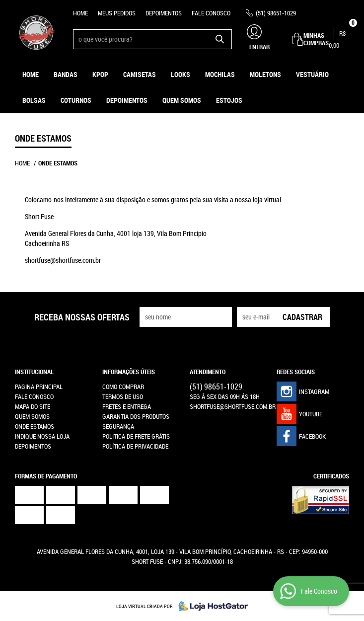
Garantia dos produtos (136, 416)
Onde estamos (35, 426)
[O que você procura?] (219, 39)
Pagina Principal (39, 387)
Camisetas (140, 74)
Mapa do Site (33, 406)
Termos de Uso (123, 396)
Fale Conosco (211, 13)
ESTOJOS (229, 100)
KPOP (100, 74)
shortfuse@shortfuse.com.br (233, 406)
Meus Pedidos (117, 13)
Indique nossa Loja (42, 436)
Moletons (265, 74)
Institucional (34, 372)
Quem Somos (182, 100)
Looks (181, 74)
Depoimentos (164, 13)
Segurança (118, 426)
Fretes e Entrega (127, 406)
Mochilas (220, 74)
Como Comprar (123, 387)
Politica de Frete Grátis (136, 436)
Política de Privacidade (135, 446)
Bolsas (34, 100)
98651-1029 (276, 13)
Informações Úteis (129, 372)
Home (80, 13)
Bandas (66, 74)
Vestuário (312, 74)
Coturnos (76, 100)
